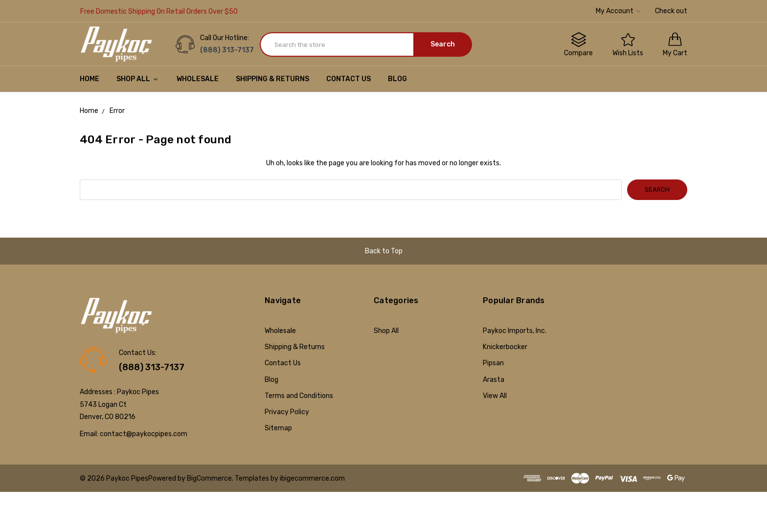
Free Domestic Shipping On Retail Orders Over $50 (159, 11)
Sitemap (278, 428)
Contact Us (349, 79)
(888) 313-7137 (152, 367)
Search (443, 44)
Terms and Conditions (299, 396)
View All (495, 396)
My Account (618, 11)
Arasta (494, 380)
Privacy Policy (287, 412)
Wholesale (198, 79)
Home (90, 79)
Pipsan (493, 363)
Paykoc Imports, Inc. (515, 331)
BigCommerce (209, 478)
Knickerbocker (505, 347)
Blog (397, 79)
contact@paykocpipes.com (144, 434)
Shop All (138, 79)
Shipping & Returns (272, 79)
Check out (671, 11)
